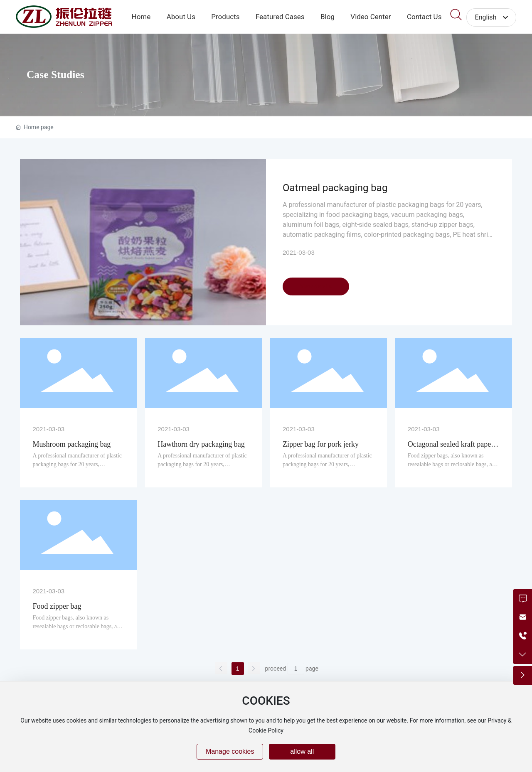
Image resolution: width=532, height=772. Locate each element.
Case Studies (55, 75)
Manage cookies (230, 751)
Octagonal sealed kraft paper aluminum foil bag (451, 449)
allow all (302, 751)
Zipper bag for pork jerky (321, 444)
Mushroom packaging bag (71, 444)
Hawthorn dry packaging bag (201, 444)
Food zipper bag (57, 606)
